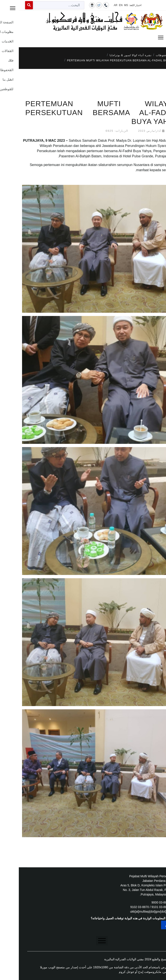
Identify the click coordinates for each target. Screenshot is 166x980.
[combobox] (40, 5)
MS (107, 5)
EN (102, 5)
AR (97, 5)
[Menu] (83, 37)
